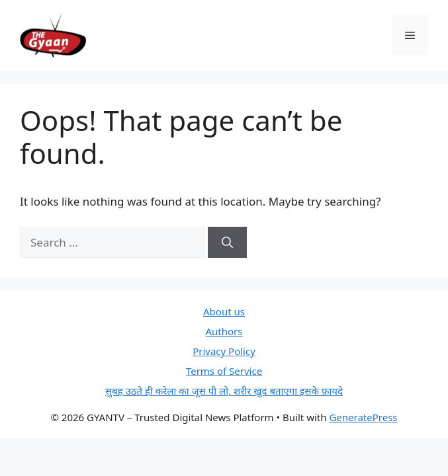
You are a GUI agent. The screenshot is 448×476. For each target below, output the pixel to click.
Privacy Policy (224, 351)
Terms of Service (224, 371)
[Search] (227, 243)
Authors (224, 331)
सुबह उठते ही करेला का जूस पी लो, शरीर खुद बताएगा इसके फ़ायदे (224, 391)
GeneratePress (363, 417)
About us (224, 311)
